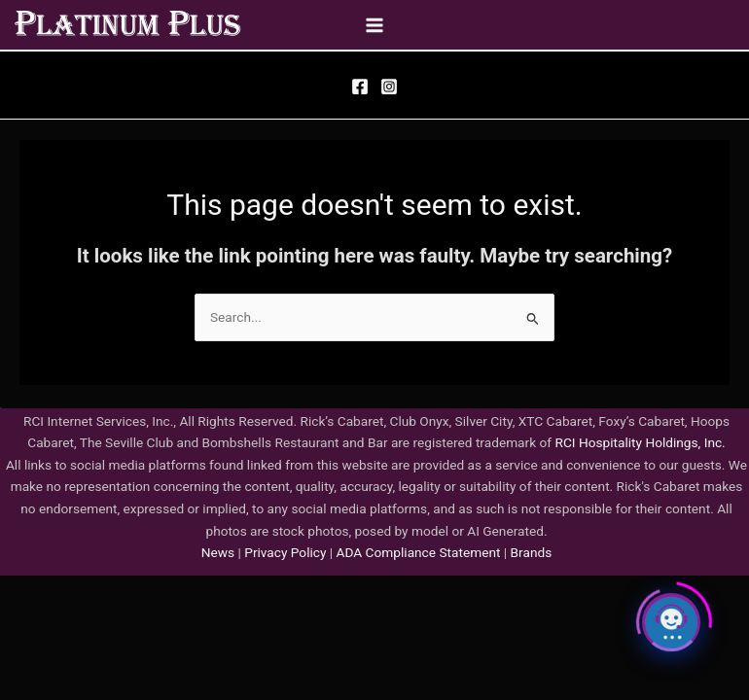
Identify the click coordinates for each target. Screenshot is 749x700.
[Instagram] (389, 87)
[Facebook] (360, 87)
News (218, 552)
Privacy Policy (284, 552)
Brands (532, 552)
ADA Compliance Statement (419, 552)
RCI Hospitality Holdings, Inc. (640, 442)
